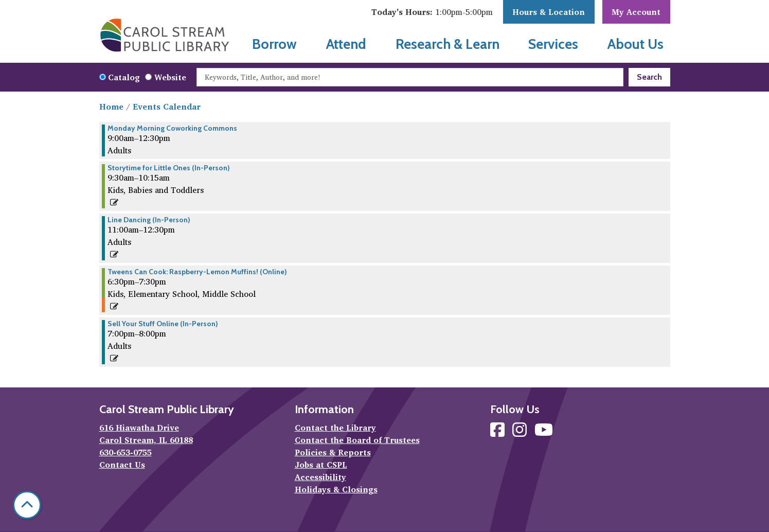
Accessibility (320, 477)
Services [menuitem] (553, 44)
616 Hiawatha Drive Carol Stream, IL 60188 (146, 434)
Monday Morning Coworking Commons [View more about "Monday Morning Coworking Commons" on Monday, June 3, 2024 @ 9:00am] (172, 128)
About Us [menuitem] (636, 44)
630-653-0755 (126, 452)
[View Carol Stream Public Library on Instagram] (521, 433)
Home (111, 107)
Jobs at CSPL (321, 465)
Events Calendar (167, 107)
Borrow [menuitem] (274, 44)
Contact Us (122, 465)
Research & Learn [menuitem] (448, 44)
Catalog (124, 77)
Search (649, 77)
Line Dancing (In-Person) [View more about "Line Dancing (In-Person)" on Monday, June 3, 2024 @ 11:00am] (149, 220)
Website (170, 77)
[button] (432, 12)
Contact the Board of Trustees (357, 440)
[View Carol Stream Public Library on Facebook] (499, 433)
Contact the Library (335, 428)
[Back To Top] (27, 505)
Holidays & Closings (336, 489)
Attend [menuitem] (346, 44)
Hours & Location (549, 12)
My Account (636, 12)
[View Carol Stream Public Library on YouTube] (544, 433)
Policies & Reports (333, 452)
